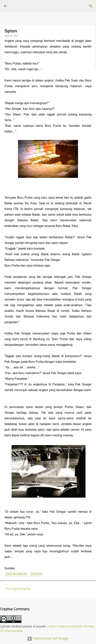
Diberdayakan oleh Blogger (48, 639)
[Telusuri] (91, 6)
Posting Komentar (18, 589)
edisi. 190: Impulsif (16, 574)
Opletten (36, 574)
